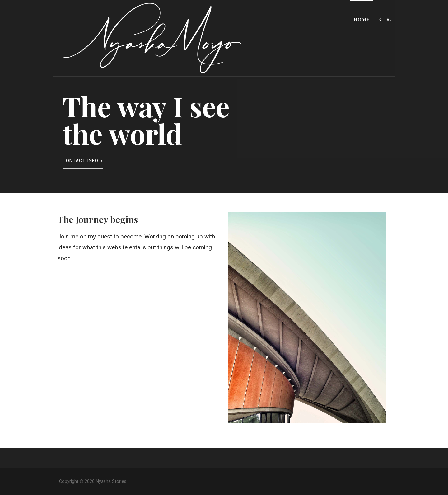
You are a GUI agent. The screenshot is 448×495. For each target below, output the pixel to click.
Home (361, 19)
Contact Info (80, 161)
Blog (385, 19)
